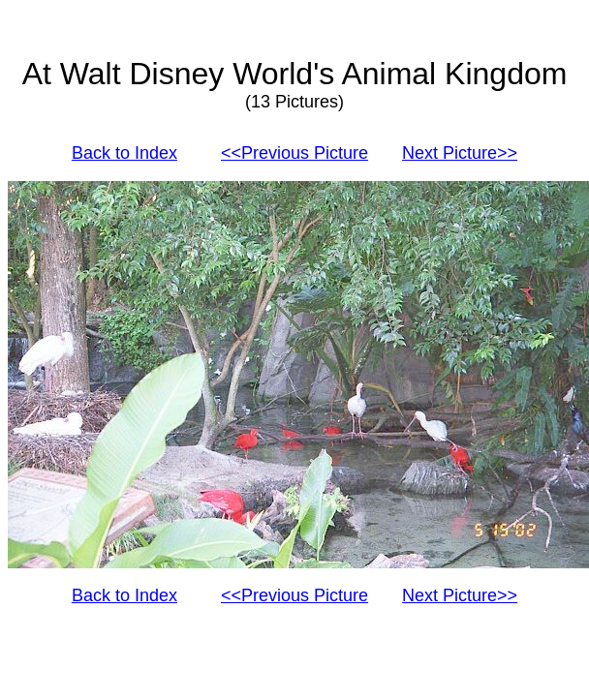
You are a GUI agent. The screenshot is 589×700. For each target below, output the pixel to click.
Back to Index (124, 153)
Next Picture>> (460, 153)
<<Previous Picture (294, 153)
